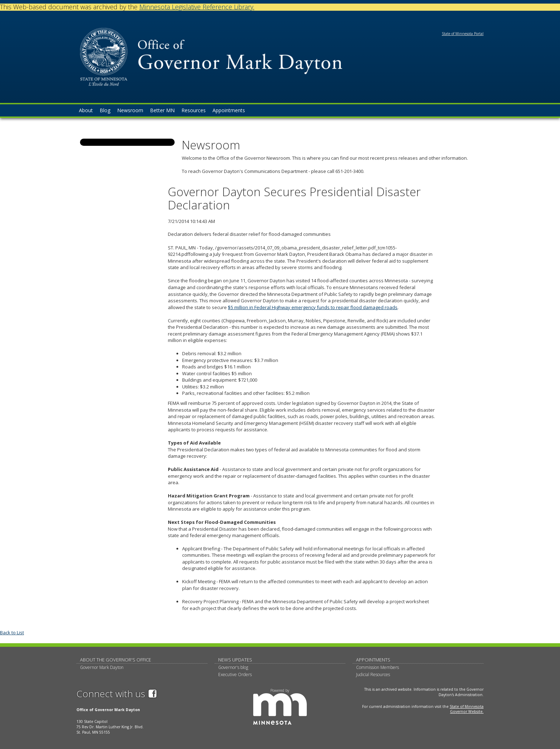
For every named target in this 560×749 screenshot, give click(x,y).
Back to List (12, 633)
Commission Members (377, 667)
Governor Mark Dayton (102, 667)
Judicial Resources (373, 674)
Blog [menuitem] (105, 110)
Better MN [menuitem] (162, 110)
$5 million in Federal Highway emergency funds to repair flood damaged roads (313, 307)
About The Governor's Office (116, 660)
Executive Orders (235, 674)
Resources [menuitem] (194, 110)
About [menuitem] (86, 110)
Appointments (373, 660)
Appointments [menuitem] (229, 110)
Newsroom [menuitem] (130, 110)
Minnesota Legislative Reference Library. (197, 7)
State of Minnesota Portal (463, 34)
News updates (235, 660)
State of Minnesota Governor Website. (467, 709)
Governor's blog (233, 667)
